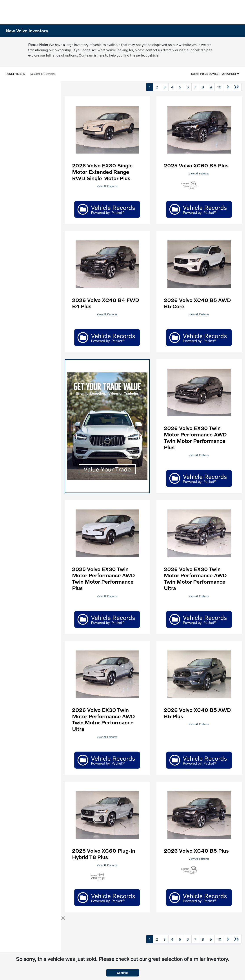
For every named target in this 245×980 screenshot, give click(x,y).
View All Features (107, 186)
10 (219, 87)
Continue (123, 973)
